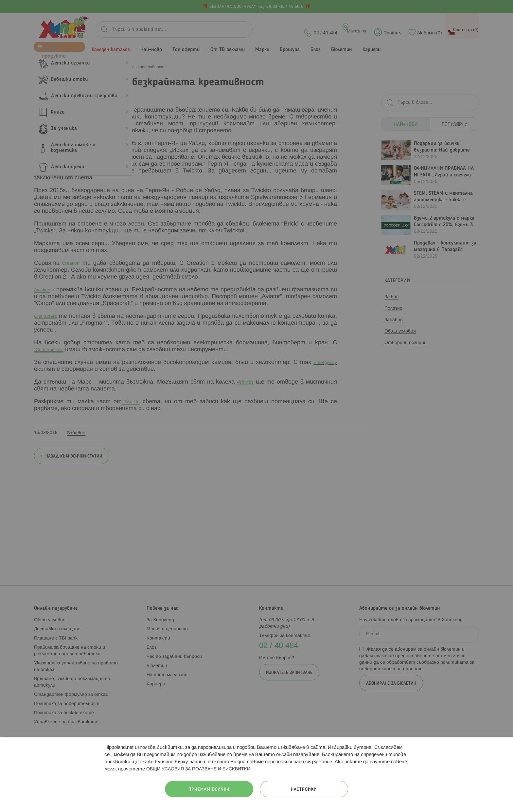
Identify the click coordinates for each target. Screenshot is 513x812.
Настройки (304, 790)
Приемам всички (209, 790)
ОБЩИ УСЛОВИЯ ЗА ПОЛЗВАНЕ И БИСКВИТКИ (198, 769)
